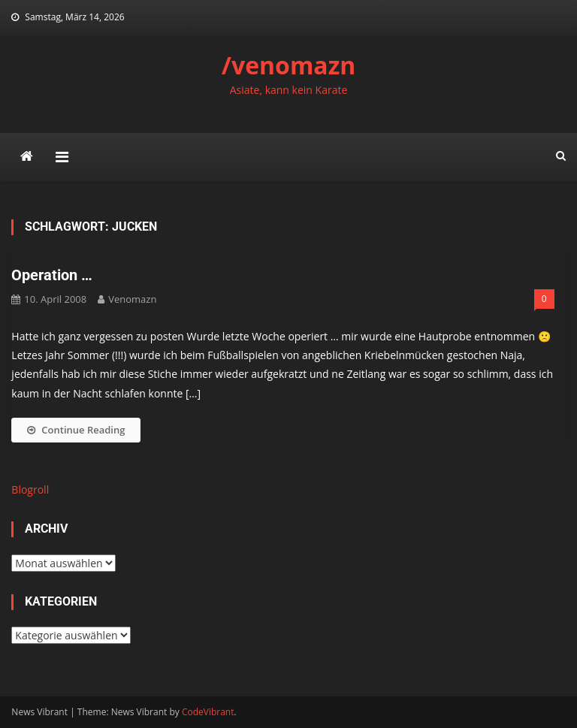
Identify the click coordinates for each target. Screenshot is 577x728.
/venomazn (289, 65)
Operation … (52, 275)
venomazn (132, 299)
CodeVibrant (208, 712)
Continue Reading (76, 430)
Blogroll (30, 489)
